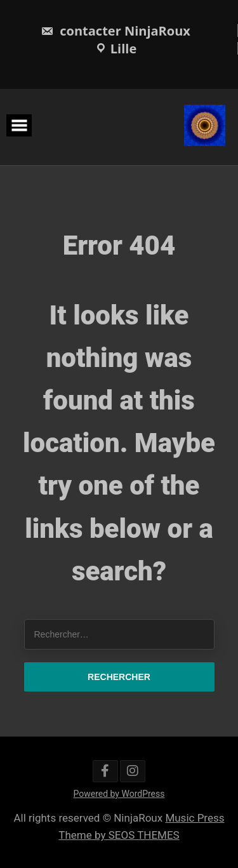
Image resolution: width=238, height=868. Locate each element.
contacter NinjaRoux (116, 31)
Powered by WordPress (119, 794)
